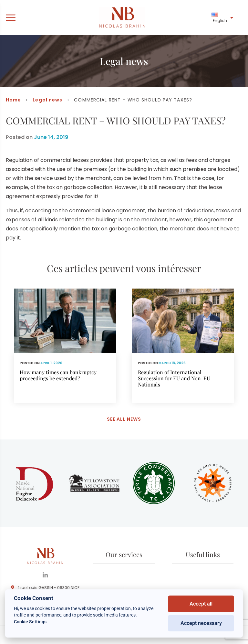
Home (13, 100)
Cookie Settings (30, 622)
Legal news (47, 100)
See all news (124, 419)
